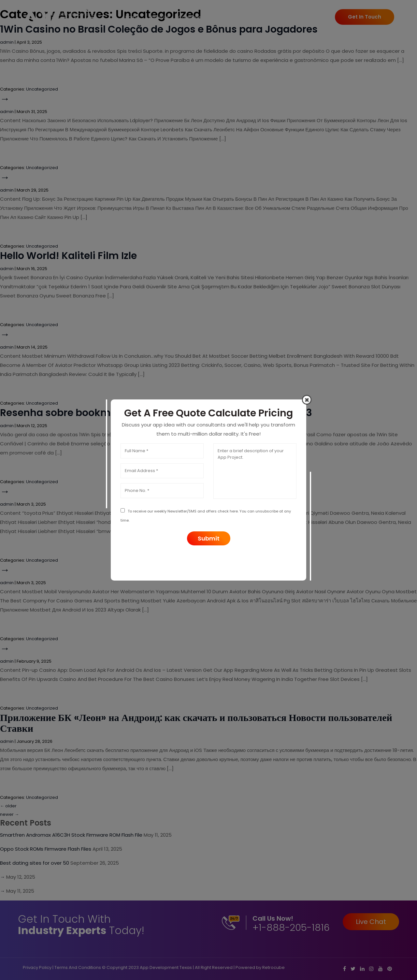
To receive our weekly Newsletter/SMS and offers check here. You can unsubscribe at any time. (206, 516)
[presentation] (208, 561)
